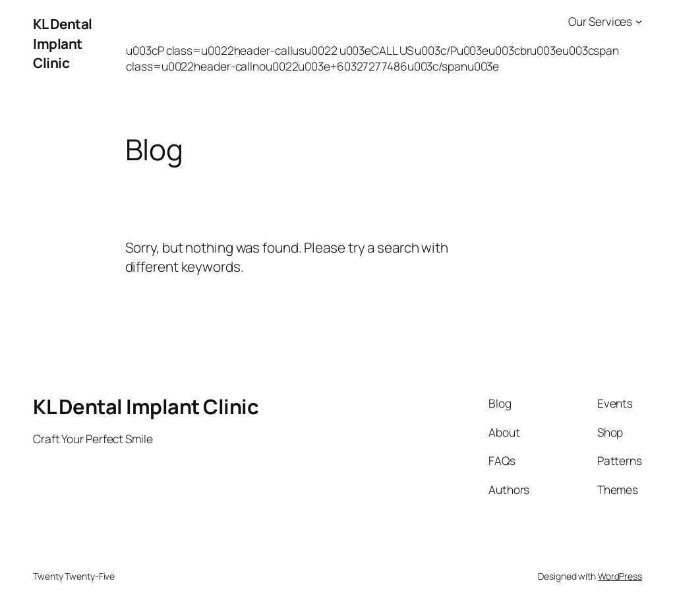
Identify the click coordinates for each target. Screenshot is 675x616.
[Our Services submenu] (639, 21)
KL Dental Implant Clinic (63, 43)
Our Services (600, 21)
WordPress (620, 576)
